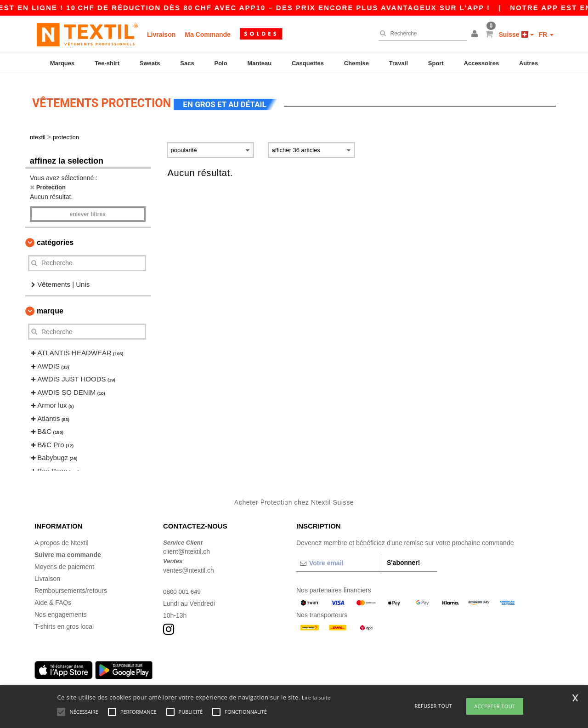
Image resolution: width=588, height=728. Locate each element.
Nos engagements (61, 609)
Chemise (356, 63)
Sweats (150, 63)
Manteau (259, 63)
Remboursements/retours (71, 585)
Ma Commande (208, 34)
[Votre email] (339, 557)
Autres (529, 63)
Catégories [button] (55, 237)
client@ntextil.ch (187, 546)
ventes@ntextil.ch (189, 565)
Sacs (187, 63)
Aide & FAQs (53, 597)
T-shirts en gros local (64, 621)
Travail (399, 63)
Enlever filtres (88, 209)
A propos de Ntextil (62, 537)
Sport (436, 63)
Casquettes (308, 63)
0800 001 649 (183, 586)
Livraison (161, 34)
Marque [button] (50, 306)
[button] (476, 34)
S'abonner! (404, 557)
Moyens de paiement (64, 561)
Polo (221, 63)
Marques (62, 63)
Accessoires (482, 63)
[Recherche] (420, 34)
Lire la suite (316, 697)
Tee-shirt (107, 63)
